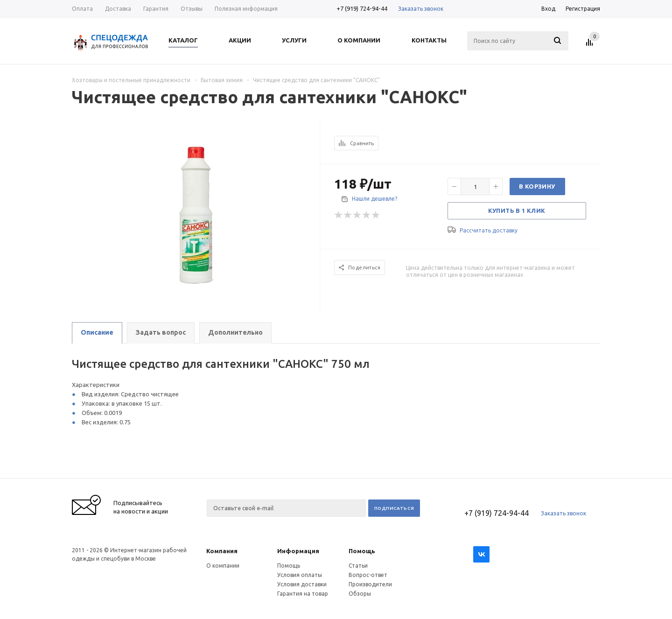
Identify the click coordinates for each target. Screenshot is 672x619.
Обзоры (360, 594)
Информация (298, 551)
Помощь (362, 551)
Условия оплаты (300, 575)
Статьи (358, 566)
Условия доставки (302, 584)
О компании (223, 566)
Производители (370, 584)
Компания (222, 551)
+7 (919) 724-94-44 (362, 8)
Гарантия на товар (303, 594)
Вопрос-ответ (368, 575)
